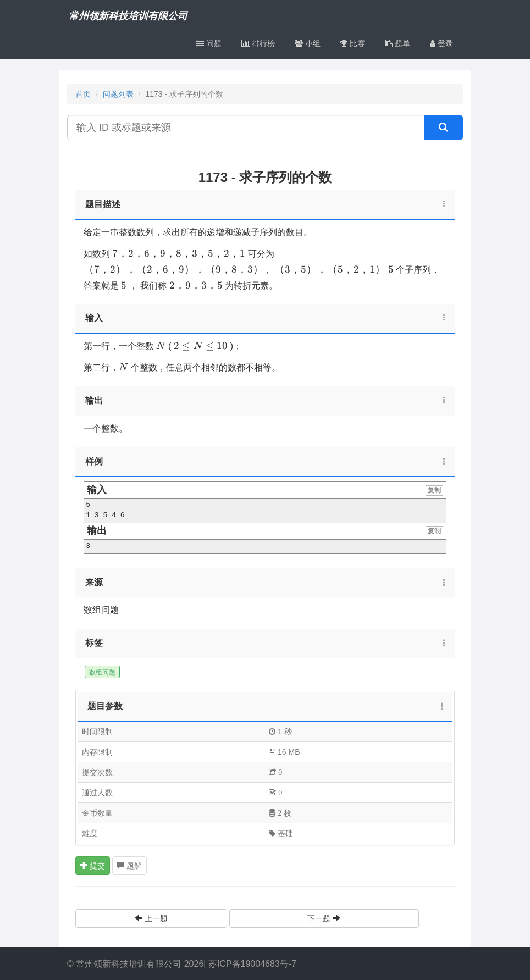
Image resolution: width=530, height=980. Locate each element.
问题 (209, 43)
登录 (441, 43)
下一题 (324, 918)
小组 (308, 43)
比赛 (353, 43)
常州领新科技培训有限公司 (128, 16)
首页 (83, 94)
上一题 (151, 918)
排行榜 (258, 43)
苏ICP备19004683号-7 (252, 964)
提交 (93, 866)
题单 (398, 43)
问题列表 (118, 94)
